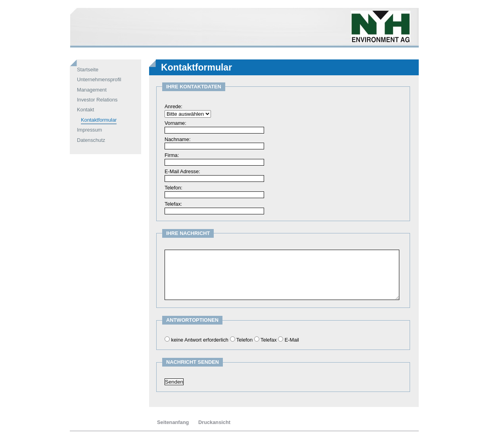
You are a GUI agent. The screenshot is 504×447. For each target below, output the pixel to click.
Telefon (244, 340)
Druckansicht (214, 422)
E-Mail (292, 340)
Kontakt (85, 110)
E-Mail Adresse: (182, 171)
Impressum (89, 130)
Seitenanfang (173, 422)
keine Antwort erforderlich (200, 340)
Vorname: (175, 123)
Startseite (88, 70)
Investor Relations (97, 100)
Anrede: (173, 106)
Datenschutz (91, 140)
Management (92, 90)
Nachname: (177, 139)
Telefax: (173, 204)
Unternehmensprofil (99, 79)
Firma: (172, 155)
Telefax (269, 340)
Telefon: (173, 188)
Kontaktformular (99, 120)
